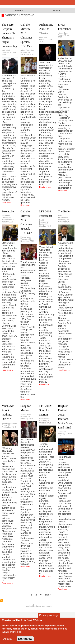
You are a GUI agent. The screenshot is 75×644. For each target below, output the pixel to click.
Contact (30, 606)
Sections (19, 10)
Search (56, 10)
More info (16, 632)
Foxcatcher (8, 211)
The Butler (64, 211)
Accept (8, 639)
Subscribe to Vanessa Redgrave (1, 600)
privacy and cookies (43, 606)
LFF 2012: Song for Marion (45, 410)
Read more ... (8, 203)
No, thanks (25, 639)
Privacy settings (49, 615)
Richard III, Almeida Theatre (46, 29)
